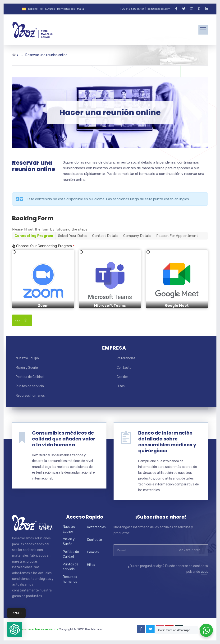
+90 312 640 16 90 (132, 9)
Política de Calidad (30, 377)
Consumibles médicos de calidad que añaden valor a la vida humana (64, 439)
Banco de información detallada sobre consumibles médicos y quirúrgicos (167, 442)
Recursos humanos (30, 396)
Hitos (121, 386)
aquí (204, 572)
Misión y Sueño (27, 368)
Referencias (126, 358)
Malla (80, 9)
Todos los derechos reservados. (35, 629)
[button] (15, 629)
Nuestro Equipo (27, 358)
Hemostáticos (66, 9)
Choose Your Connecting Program (45, 246)
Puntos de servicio (30, 386)
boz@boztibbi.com (159, 9)
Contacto (124, 368)
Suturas (50, 9)
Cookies (123, 377)
